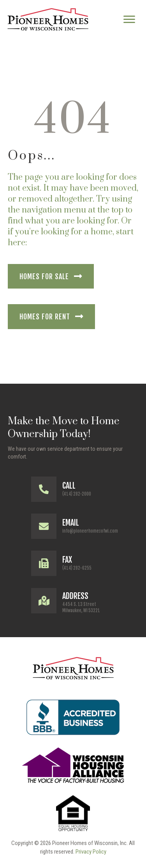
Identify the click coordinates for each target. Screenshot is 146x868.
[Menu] (129, 19)
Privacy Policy (91, 852)
